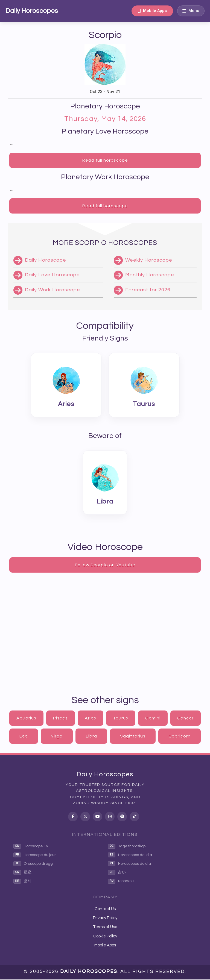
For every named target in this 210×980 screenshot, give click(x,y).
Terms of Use (105, 928)
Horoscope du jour (35, 855)
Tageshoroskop (127, 847)
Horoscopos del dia (130, 855)
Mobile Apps (151, 11)
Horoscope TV (31, 847)
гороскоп (121, 882)
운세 (22, 882)
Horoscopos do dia (129, 864)
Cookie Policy (105, 937)
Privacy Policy (105, 919)
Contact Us (105, 909)
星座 (22, 873)
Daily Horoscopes (32, 11)
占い (117, 873)
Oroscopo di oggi (33, 864)
